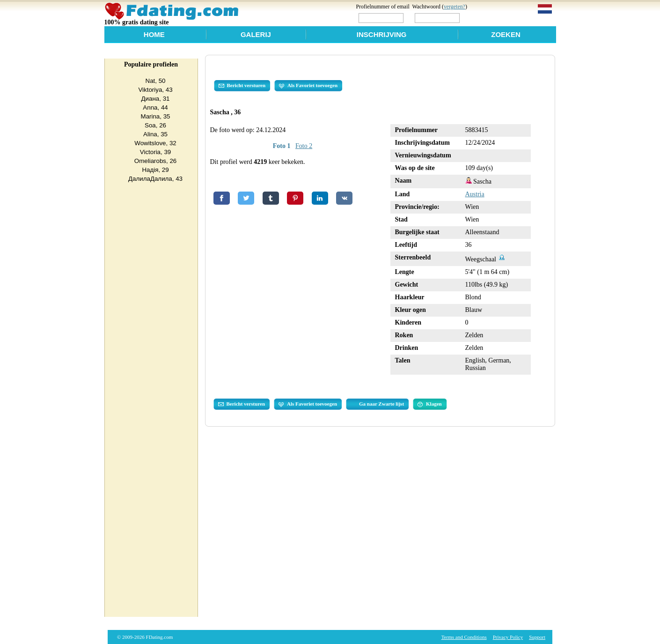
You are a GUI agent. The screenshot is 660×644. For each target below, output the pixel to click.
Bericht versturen (242, 86)
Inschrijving (382, 34)
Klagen (430, 404)
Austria (475, 194)
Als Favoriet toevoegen (308, 86)
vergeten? (455, 7)
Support (537, 637)
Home (154, 34)
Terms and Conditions (464, 637)
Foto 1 (282, 146)
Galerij (256, 34)
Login (481, 18)
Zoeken (506, 34)
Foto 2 (304, 146)
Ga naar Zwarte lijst (381, 404)
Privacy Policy (508, 637)
